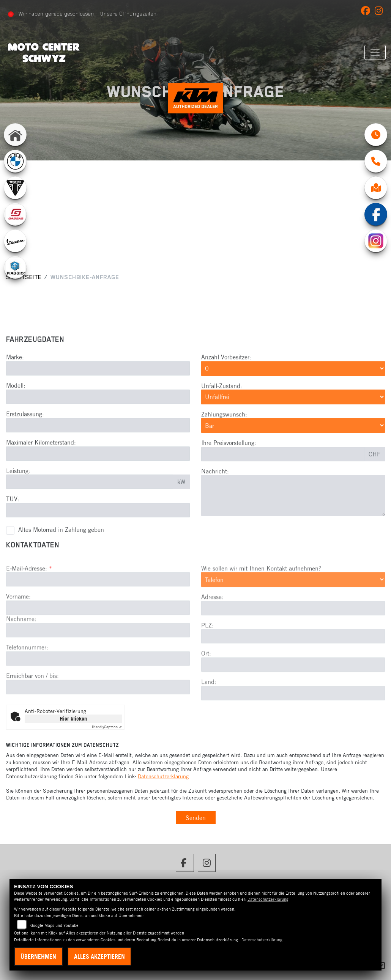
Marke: (15, 369)
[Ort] (293, 689)
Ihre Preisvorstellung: (229, 455)
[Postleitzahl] (293, 661)
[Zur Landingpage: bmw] (15, 162)
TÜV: (13, 511)
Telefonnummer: (27, 672)
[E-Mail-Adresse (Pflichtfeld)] (98, 604)
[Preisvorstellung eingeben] (283, 466)
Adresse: (212, 621)
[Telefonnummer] (98, 683)
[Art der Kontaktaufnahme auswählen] (293, 604)
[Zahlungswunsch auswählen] (293, 438)
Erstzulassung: (25, 426)
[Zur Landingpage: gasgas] (15, 215)
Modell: (16, 397)
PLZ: (207, 649)
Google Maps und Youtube (54, 925)
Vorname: (18, 621)
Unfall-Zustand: (222, 398)
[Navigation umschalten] (375, 52)
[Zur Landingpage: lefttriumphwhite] (15, 188)
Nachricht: (215, 483)
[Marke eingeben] (98, 380)
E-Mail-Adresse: (29, 592)
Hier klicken (73, 719)
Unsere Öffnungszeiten (128, 14)
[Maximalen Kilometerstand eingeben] (98, 466)
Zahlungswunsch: (224, 426)
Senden (196, 818)
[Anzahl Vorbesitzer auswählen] (293, 380)
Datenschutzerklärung (163, 776)
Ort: (206, 678)
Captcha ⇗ (107, 727)
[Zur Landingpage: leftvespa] (15, 242)
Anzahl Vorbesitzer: (226, 369)
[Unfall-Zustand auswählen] (293, 409)
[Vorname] (98, 632)
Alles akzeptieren (99, 956)
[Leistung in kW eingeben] (90, 494)
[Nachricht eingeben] (293, 508)
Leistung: (18, 483)
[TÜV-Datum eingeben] (98, 522)
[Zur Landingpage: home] (15, 135)
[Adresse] (293, 632)
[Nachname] (98, 655)
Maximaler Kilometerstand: (41, 454)
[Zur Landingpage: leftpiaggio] (15, 268)
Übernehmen (38, 956)
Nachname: (21, 643)
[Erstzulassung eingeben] (98, 437)
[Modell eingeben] (98, 409)
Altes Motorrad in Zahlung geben (61, 542)
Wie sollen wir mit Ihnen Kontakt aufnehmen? (261, 592)
